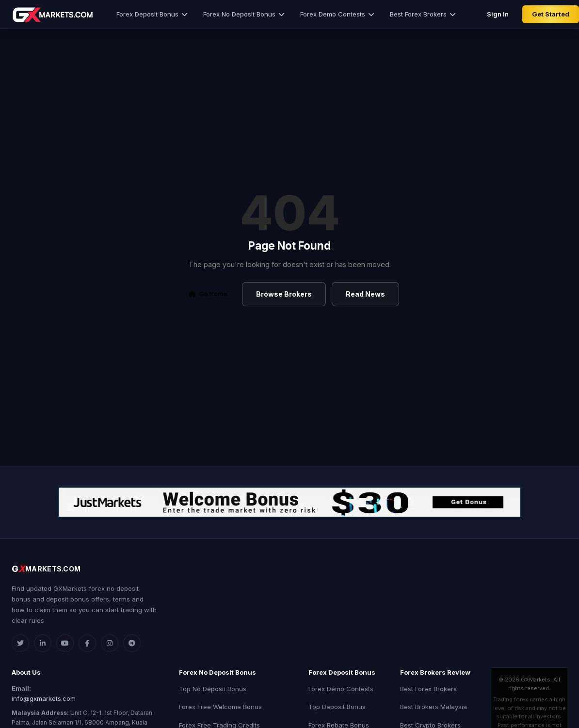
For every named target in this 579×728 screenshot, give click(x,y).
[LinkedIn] (43, 643)
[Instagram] (110, 643)
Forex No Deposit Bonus (244, 14)
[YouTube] (65, 643)
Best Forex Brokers (423, 14)
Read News (365, 294)
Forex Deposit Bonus (152, 14)
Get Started (551, 14)
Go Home (208, 294)
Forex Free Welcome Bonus (220, 707)
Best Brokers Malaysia (434, 707)
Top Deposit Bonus (337, 707)
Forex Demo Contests (337, 14)
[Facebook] (87, 643)
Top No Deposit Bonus (213, 689)
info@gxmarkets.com (44, 698)
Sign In (498, 14)
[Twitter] (20, 643)
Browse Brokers (284, 294)
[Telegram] (132, 643)
